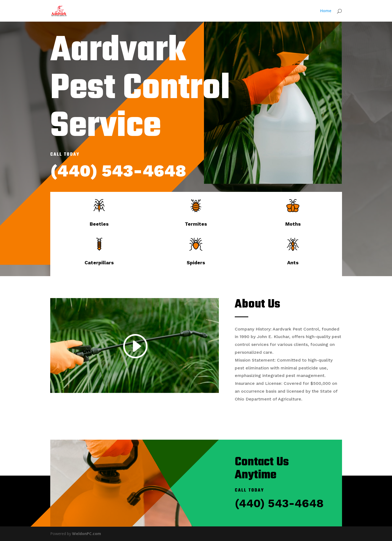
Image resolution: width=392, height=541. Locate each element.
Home (326, 11)
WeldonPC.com (87, 534)
